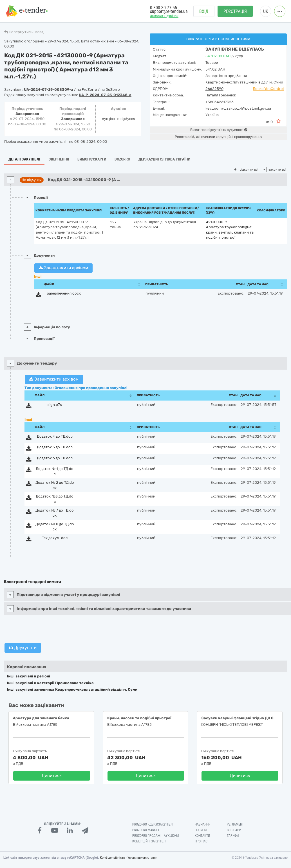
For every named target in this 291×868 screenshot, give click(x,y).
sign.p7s (55, 405)
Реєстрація (235, 11)
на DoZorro (110, 90)
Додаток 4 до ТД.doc (55, 436)
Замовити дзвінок (164, 16)
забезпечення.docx (64, 293)
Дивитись (52, 776)
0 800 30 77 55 (164, 8)
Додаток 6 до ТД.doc (55, 458)
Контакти (202, 836)
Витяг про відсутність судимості (219, 130)
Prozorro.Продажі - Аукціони (155, 836)
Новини (201, 830)
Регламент (235, 824)
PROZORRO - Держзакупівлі (153, 824)
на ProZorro (87, 90)
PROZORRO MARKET (146, 830)
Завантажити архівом (63, 268)
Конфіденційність (112, 858)
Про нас (201, 841)
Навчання (203, 824)
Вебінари (234, 830)
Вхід (204, 11)
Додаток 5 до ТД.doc (55, 447)
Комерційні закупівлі (149, 841)
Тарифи (233, 836)
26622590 (214, 89)
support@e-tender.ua (169, 11)
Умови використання (142, 858)
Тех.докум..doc (55, 538)
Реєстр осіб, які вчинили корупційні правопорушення (219, 137)
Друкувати (23, 648)
